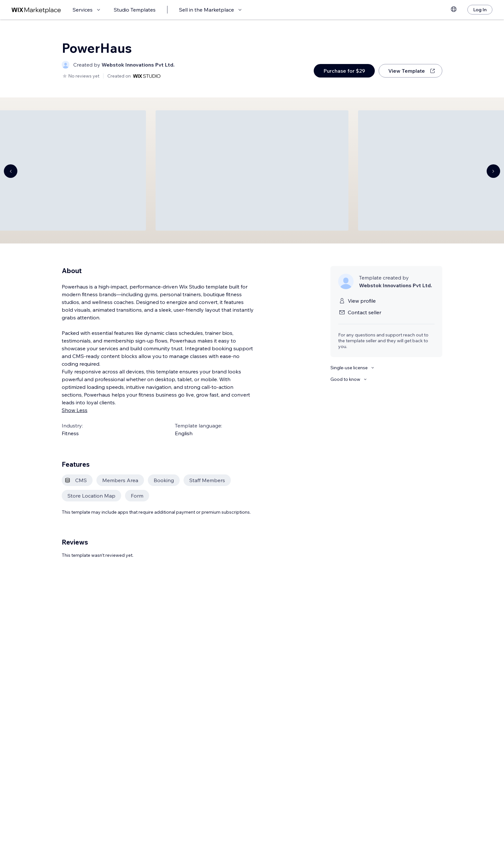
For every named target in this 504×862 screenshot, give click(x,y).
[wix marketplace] (36, 10)
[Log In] (480, 10)
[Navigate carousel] (11, 171)
